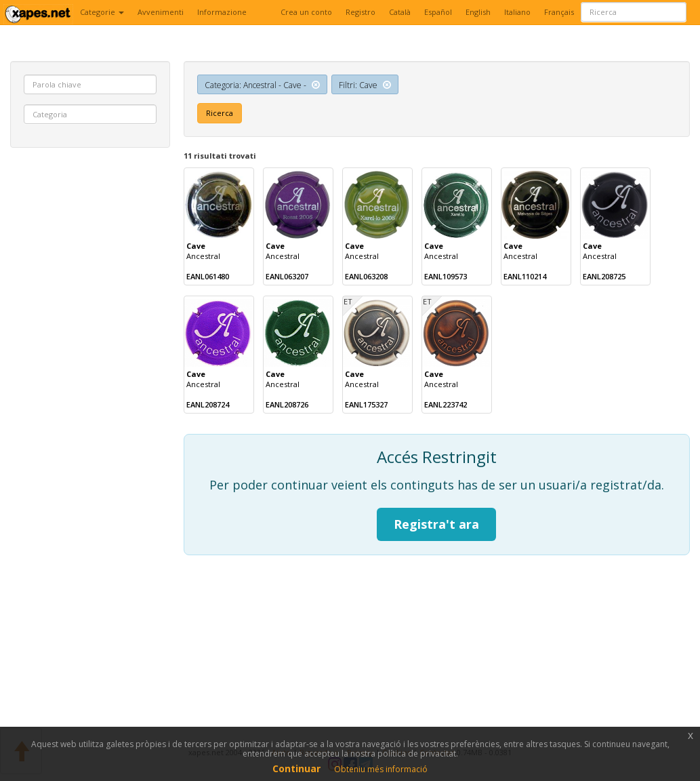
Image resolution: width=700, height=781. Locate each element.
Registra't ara (436, 524)
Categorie (102, 12)
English (478, 12)
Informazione (222, 12)
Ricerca (220, 113)
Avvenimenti (161, 12)
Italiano (517, 12)
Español (438, 12)
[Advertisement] (90, 365)
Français (559, 12)
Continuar (296, 768)
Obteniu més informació (381, 769)
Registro (361, 12)
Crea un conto (306, 12)
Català (400, 12)
